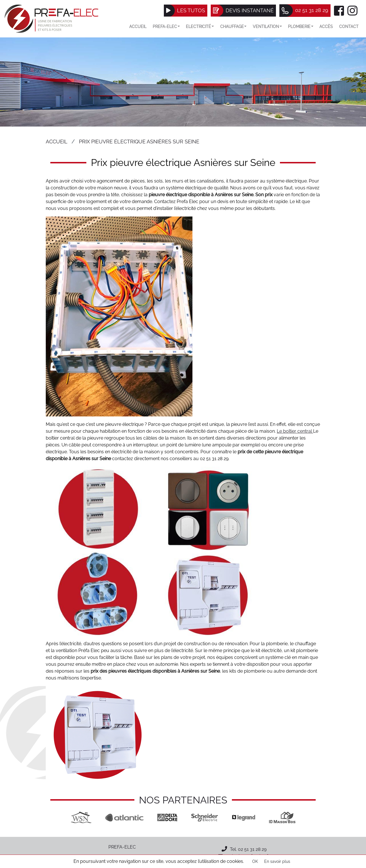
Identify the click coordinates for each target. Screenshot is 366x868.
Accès (326, 26)
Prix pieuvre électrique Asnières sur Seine (139, 142)
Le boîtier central (295, 431)
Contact (349, 26)
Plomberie (301, 26)
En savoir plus (277, 861)
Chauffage (233, 26)
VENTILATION (267, 26)
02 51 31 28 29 (252, 849)
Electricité (200, 26)
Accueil (138, 26)
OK (255, 861)
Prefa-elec (166, 26)
